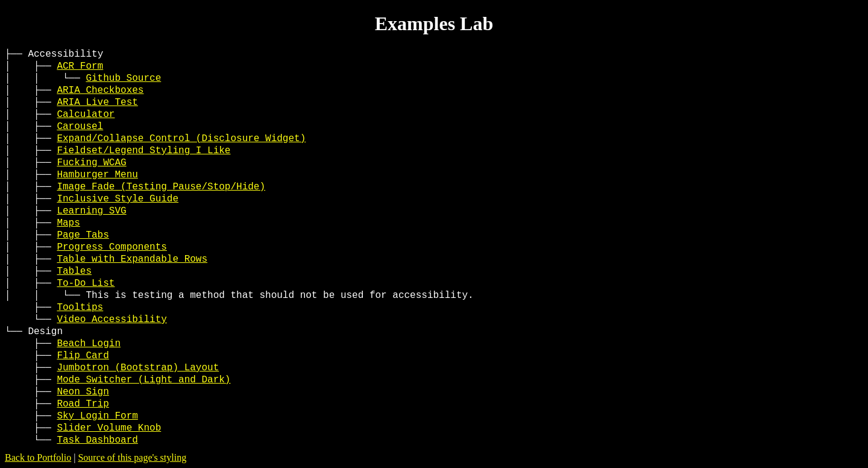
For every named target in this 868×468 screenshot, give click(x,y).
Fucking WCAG (91, 163)
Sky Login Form (97, 416)
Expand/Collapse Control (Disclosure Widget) (181, 139)
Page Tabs (83, 235)
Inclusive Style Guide (118, 199)
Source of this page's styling (132, 457)
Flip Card (83, 356)
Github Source (123, 78)
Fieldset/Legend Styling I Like (143, 151)
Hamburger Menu (97, 175)
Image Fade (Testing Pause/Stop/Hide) (161, 187)
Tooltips (80, 308)
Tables (74, 271)
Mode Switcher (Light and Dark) (143, 380)
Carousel (80, 127)
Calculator (86, 115)
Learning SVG (91, 211)
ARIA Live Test (97, 103)
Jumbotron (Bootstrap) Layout (138, 368)
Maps (68, 223)
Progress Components (112, 247)
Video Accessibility (112, 320)
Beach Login (89, 344)
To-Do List (86, 283)
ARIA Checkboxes (100, 90)
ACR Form (80, 66)
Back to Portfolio (38, 457)
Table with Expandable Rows (132, 259)
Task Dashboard (97, 440)
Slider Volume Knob (109, 428)
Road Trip (83, 404)
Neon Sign (83, 392)
